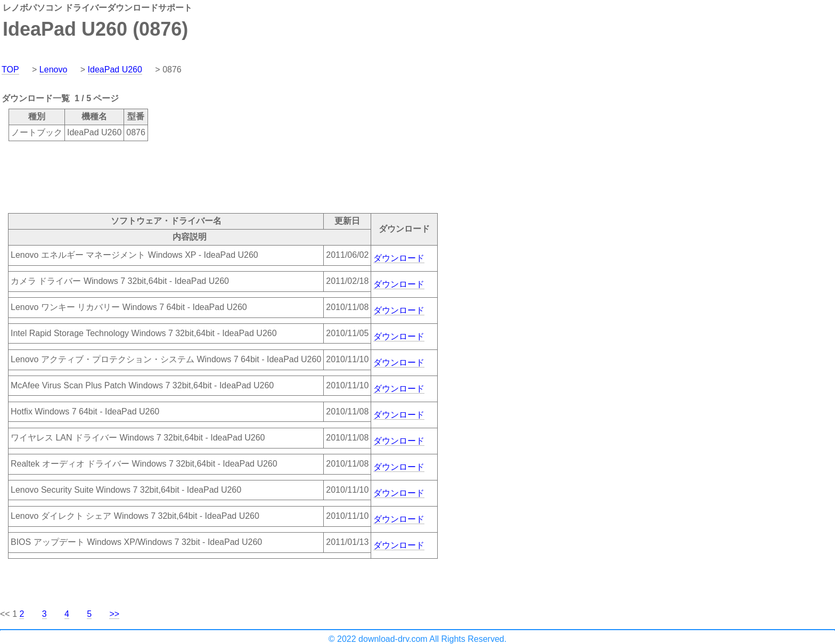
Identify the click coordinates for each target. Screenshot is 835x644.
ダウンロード (399, 258)
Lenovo (54, 70)
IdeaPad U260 (115, 70)
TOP (10, 70)
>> (114, 614)
